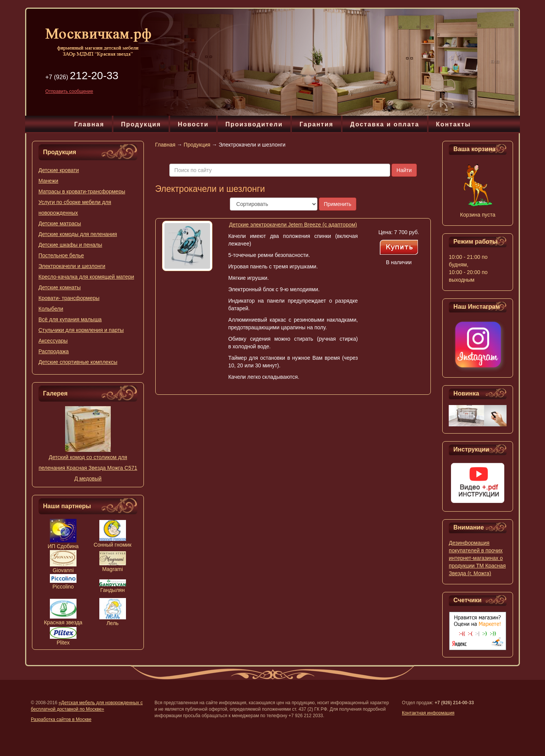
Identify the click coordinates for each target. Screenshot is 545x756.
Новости (193, 124)
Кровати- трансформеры (69, 298)
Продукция (141, 124)
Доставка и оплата (385, 124)
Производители (254, 124)
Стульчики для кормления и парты (81, 330)
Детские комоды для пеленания (78, 234)
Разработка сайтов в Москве (61, 719)
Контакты (453, 124)
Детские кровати (59, 170)
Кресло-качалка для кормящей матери (86, 277)
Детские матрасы (60, 223)
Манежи (48, 181)
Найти (404, 170)
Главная (89, 124)
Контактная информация (428, 713)
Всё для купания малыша (70, 319)
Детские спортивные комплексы (78, 362)
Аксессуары (53, 341)
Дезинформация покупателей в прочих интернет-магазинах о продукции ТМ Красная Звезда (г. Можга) (477, 558)
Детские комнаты (60, 287)
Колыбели (51, 309)
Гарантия (316, 124)
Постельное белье (61, 255)
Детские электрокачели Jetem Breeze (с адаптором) (293, 225)
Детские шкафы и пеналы (70, 245)
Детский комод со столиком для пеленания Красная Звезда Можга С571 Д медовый (88, 468)
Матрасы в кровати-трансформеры (82, 191)
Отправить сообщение (69, 91)
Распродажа (54, 351)
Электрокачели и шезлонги (72, 266)
